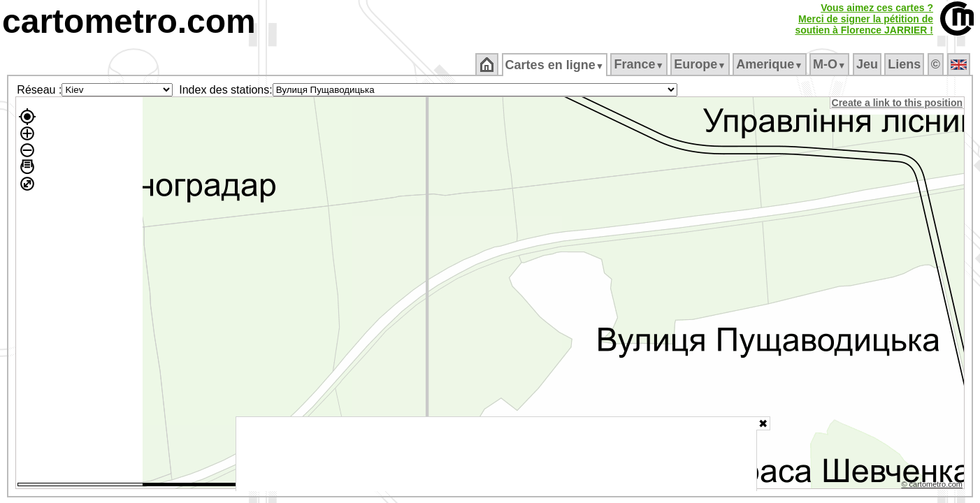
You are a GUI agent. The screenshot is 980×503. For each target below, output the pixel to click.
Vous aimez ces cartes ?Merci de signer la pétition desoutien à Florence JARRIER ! (864, 19)
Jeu (868, 64)
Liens (906, 64)
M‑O (831, 64)
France (640, 64)
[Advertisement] (496, 454)
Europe (701, 64)
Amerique (771, 64)
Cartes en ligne (555, 65)
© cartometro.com (933, 486)
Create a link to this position (898, 103)
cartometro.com (129, 21)
